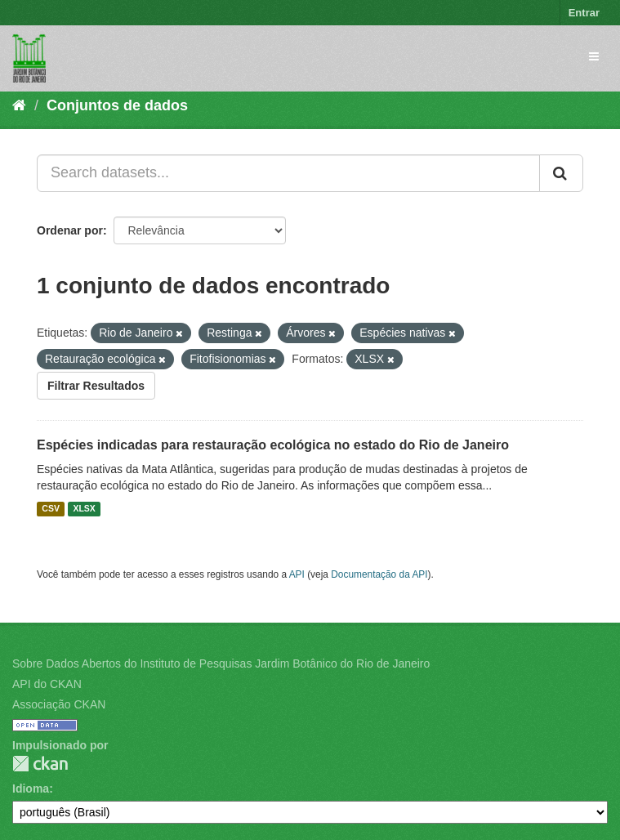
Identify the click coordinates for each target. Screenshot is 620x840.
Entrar (584, 13)
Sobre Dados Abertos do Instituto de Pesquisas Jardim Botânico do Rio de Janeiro (221, 664)
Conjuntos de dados (117, 105)
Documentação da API (379, 574)
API (297, 574)
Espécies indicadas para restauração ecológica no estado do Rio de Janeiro (273, 445)
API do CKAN (47, 684)
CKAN (40, 764)
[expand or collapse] (594, 56)
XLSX (84, 509)
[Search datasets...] (288, 173)
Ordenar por (70, 230)
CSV (51, 509)
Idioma (31, 789)
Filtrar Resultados (96, 386)
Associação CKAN (59, 704)
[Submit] (561, 173)
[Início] (19, 105)
